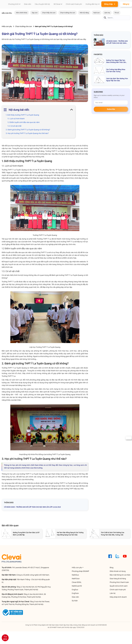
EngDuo (75, 590)
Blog (112, 567)
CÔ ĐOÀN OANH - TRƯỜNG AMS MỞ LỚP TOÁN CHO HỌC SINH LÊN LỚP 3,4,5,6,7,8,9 (32, 507)
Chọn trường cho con (68, 13)
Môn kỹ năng (84, 13)
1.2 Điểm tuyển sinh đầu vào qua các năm (24, 122)
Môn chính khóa (22, 13)
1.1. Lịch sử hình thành (16, 119)
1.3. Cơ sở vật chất (14, 126)
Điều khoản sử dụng (118, 571)
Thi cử (117, 13)
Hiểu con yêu (7, 26)
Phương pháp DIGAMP (80, 571)
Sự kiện (75, 601)
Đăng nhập (110, 4)
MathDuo (75, 575)
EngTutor (75, 593)
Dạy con (35, 13)
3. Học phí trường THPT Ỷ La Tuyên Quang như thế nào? (27, 133)
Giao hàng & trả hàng (118, 579)
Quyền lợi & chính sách (119, 586)
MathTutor (76, 579)
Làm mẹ (107, 13)
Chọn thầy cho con (49, 13)
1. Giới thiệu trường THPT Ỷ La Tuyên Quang (23, 115)
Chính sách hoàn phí (118, 590)
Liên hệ (113, 593)
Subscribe (111, 109)
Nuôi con (97, 13)
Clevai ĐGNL (77, 582)
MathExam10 (77, 586)
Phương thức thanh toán (119, 582)
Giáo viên (75, 597)
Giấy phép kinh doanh (118, 597)
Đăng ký (126, 4)
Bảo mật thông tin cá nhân (120, 575)
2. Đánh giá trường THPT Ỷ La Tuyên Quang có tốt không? (28, 130)
